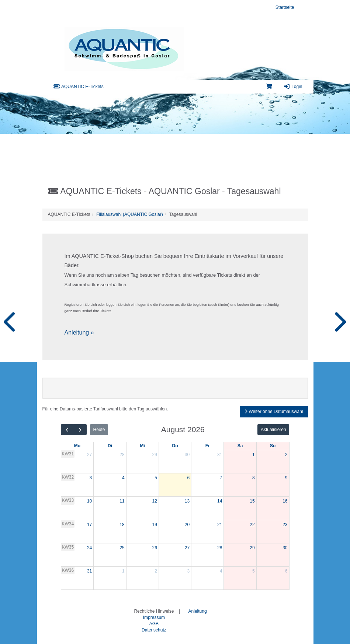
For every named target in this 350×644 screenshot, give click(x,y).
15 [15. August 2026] (252, 501)
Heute (99, 430)
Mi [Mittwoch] (143, 446)
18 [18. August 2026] (122, 525)
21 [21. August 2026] (220, 525)
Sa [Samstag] (240, 446)
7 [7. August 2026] (221, 478)
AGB (154, 624)
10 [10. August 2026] (89, 501)
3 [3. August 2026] (91, 478)
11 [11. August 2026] (122, 501)
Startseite (285, 7)
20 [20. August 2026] (187, 525)
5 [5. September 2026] (254, 571)
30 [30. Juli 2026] (187, 455)
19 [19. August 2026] (154, 525)
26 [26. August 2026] (154, 548)
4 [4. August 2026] (123, 478)
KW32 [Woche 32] (68, 477)
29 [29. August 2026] (252, 548)
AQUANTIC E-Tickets (79, 87)
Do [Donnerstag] (175, 446)
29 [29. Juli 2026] (154, 455)
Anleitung (198, 611)
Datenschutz (154, 630)
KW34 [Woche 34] (68, 524)
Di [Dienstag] (110, 446)
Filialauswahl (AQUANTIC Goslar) (130, 214)
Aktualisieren (273, 430)
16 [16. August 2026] (285, 501)
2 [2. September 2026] (156, 571)
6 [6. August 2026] (188, 478)
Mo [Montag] (77, 446)
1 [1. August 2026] (254, 455)
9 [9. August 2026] (286, 478)
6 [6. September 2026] (286, 571)
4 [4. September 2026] (221, 571)
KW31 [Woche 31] (68, 454)
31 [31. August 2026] (89, 571)
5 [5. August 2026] (156, 478)
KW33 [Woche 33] (68, 500)
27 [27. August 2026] (187, 548)
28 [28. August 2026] (220, 548)
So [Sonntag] (273, 446)
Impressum (154, 617)
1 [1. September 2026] (123, 571)
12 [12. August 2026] (154, 501)
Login (293, 87)
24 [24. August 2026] (89, 548)
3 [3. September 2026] (188, 571)
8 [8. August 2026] (254, 478)
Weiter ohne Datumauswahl (274, 412)
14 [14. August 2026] (220, 501)
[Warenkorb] (269, 87)
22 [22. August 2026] (252, 525)
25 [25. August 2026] (122, 548)
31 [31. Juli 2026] (220, 455)
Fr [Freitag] (208, 446)
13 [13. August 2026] (187, 501)
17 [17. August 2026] (89, 525)
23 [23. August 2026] (285, 525)
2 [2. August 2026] (286, 455)
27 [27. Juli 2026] (89, 455)
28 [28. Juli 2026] (122, 455)
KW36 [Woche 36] (68, 570)
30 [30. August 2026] (285, 548)
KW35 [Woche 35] (68, 547)
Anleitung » (79, 332)
